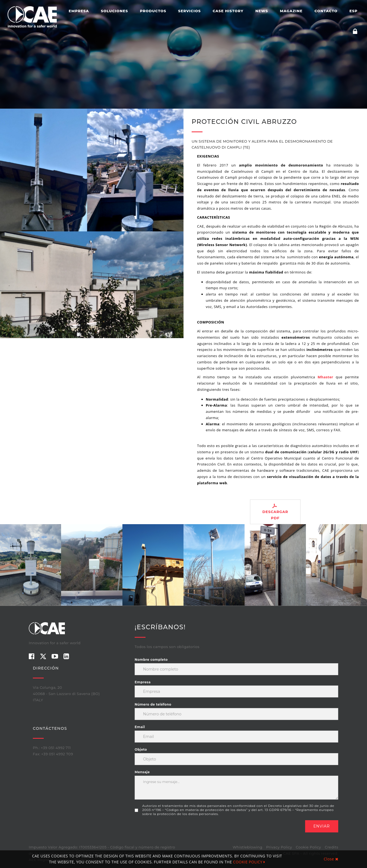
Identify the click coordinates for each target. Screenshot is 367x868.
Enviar (322, 826)
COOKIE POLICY (249, 862)
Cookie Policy (309, 847)
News (262, 11)
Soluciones (115, 11)
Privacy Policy (279, 847)
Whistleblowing (247, 847)
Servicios (189, 11)
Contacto (326, 11)
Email (140, 727)
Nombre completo (151, 660)
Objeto (141, 749)
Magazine (291, 11)
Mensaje (142, 772)
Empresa (79, 11)
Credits (332, 847)
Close (331, 859)
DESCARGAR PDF (275, 512)
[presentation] (176, 831)
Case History (228, 11)
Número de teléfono (153, 704)
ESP (353, 11)
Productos (153, 11)
